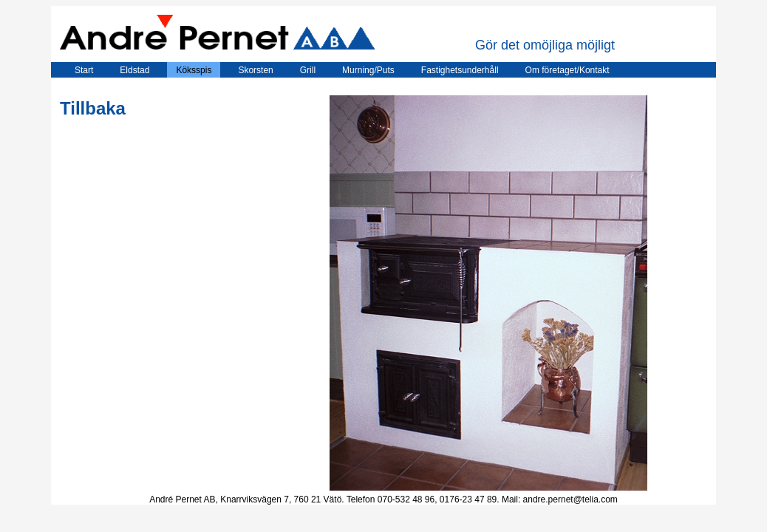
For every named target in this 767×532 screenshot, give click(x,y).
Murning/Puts (368, 70)
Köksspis (194, 70)
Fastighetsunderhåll (460, 70)
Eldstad (134, 70)
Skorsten (255, 70)
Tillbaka (93, 108)
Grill (308, 70)
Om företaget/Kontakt (567, 70)
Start (76, 70)
